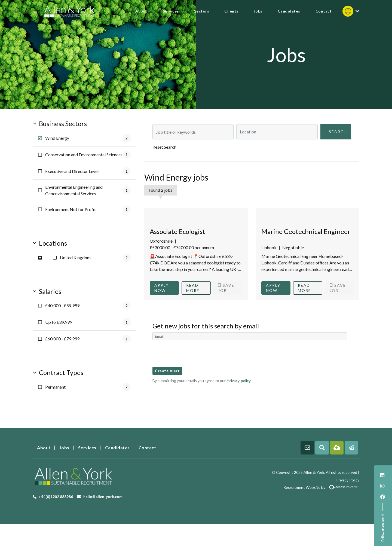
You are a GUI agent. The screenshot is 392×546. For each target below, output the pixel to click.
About (141, 11)
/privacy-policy (239, 381)
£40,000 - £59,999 (88, 306)
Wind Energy (88, 138)
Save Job (226, 288)
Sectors (202, 11)
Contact (324, 11)
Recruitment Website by (280, 487)
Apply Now (162, 288)
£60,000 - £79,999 (88, 339)
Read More (193, 288)
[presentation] (194, 353)
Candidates (289, 11)
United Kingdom (95, 258)
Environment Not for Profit (88, 209)
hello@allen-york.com (103, 497)
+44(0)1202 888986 (56, 497)
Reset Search (164, 147)
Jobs (258, 11)
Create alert (167, 371)
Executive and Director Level (88, 171)
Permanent (88, 387)
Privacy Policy (348, 480)
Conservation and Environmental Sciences (88, 155)
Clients (231, 11)
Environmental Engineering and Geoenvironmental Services (88, 190)
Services (171, 11)
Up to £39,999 (88, 322)
